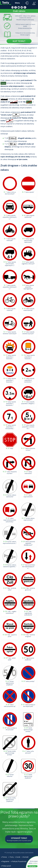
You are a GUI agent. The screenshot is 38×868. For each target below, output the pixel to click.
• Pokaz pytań (6, 866)
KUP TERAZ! (19, 41)
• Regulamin (5, 861)
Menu (17, 3)
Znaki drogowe (9, 165)
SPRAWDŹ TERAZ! (19, 839)
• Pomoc (4, 857)
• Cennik (18, 857)
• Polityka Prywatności (19, 861)
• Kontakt (25, 857)
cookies (35, 863)
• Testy (11, 857)
